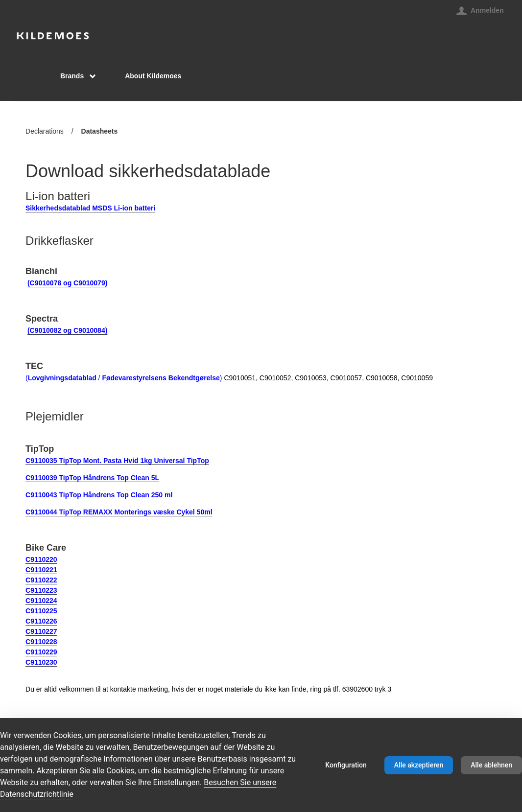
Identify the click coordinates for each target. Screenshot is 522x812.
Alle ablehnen (491, 765)
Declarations (45, 131)
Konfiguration (346, 765)
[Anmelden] (480, 10)
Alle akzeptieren (419, 765)
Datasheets (100, 132)
